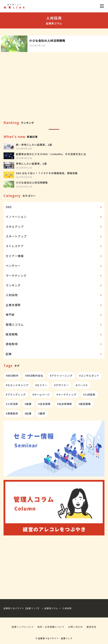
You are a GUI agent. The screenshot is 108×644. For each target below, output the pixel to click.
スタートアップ (54, 236)
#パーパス (82, 385)
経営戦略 (54, 334)
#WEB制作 (12, 376)
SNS (54, 207)
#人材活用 (12, 404)
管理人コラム (54, 325)
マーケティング (54, 276)
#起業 (28, 413)
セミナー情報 (54, 256)
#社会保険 (44, 404)
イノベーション (54, 217)
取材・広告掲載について (51, 627)
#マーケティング (66, 394)
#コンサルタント (89, 376)
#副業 (28, 404)
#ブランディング (16, 394)
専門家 (54, 315)
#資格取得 (12, 413)
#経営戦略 (85, 404)
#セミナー (41, 385)
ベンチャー (54, 266)
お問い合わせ (75, 627)
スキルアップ (54, 227)
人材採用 (54, 295)
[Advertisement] (54, 91)
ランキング (54, 285)
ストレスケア (54, 246)
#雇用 (42, 413)
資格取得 (54, 344)
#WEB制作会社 (34, 376)
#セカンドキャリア (17, 385)
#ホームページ (41, 394)
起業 (54, 354)
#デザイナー (62, 385)
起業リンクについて (23, 627)
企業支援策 (54, 305)
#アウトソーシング (61, 376)
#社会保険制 (65, 404)
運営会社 (91, 627)
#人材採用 (89, 394)
